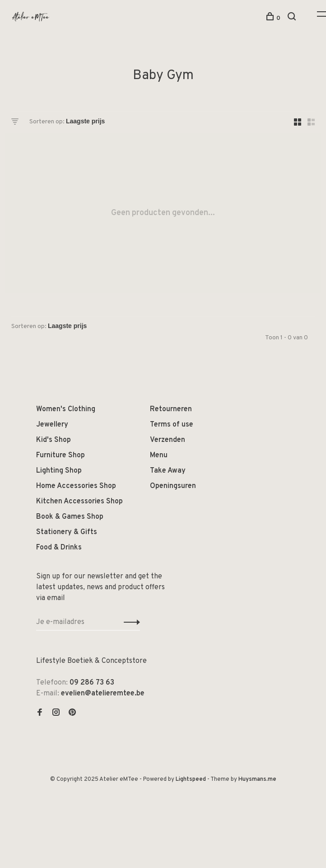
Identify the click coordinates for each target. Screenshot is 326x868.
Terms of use (172, 425)
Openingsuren (173, 486)
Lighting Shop (59, 471)
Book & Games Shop (70, 517)
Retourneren (171, 409)
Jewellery (52, 425)
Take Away (168, 471)
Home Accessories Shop (76, 486)
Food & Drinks (59, 548)
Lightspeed (191, 779)
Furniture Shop (61, 455)
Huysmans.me (257, 779)
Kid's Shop (54, 440)
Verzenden (168, 440)
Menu (159, 455)
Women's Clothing (66, 409)
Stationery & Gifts (67, 532)
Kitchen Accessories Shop (79, 502)
